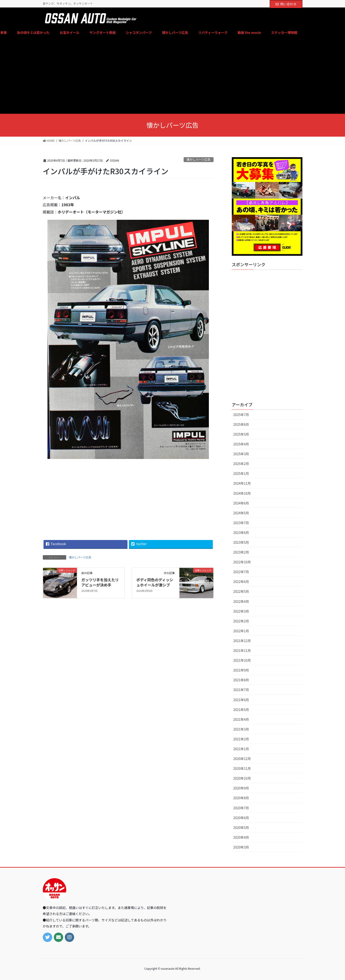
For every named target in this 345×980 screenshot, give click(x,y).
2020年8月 (241, 798)
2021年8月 (241, 680)
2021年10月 (242, 660)
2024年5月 (241, 513)
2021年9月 (241, 670)
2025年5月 (241, 434)
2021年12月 (242, 641)
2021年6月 (241, 700)
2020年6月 (241, 818)
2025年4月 (241, 444)
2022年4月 (241, 601)
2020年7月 (241, 808)
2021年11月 (242, 650)
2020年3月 (241, 847)
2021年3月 (241, 729)
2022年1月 (241, 631)
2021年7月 (241, 690)
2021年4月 (241, 719)
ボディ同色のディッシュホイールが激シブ (155, 582)
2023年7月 (241, 523)
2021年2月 (241, 739)
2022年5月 (241, 591)
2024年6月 (241, 503)
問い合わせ (286, 4)
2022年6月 (241, 582)
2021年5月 (241, 710)
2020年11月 (242, 768)
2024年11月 (242, 483)
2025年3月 (241, 454)
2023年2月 (241, 552)
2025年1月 (241, 473)
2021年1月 (241, 749)
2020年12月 (242, 759)
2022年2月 (241, 621)
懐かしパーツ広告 (199, 159)
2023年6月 (241, 533)
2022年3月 (241, 611)
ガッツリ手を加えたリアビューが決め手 (100, 582)
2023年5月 (241, 542)
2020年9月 (241, 788)
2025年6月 (241, 424)
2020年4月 (241, 837)
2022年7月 (241, 572)
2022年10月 (242, 562)
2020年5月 (241, 827)
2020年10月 (242, 778)
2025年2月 (241, 464)
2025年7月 (241, 415)
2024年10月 (242, 493)
